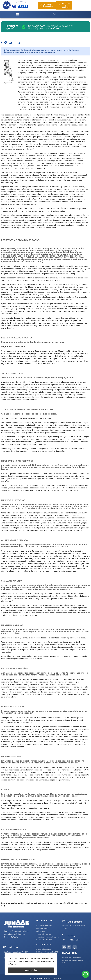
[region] (31, 964)
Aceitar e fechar (31, 970)
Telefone (71, 936)
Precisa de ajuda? (12, 27)
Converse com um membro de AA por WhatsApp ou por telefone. (51, 27)
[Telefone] (63, 935)
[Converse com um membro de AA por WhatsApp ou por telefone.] (24, 27)
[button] (17, 14)
